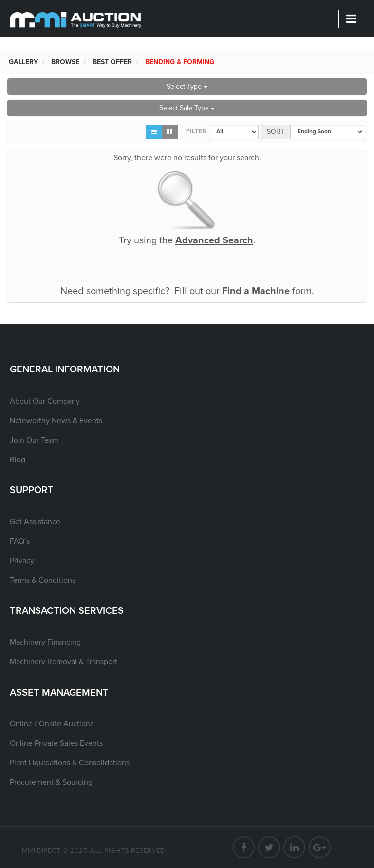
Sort (276, 132)
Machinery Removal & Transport (64, 662)
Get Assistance (35, 522)
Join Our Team (34, 440)
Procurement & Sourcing (51, 782)
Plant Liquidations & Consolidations (70, 763)
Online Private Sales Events (56, 743)
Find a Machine (256, 291)
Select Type (187, 86)
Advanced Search (214, 240)
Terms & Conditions (43, 580)
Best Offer (112, 62)
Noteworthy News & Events (56, 421)
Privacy (22, 561)
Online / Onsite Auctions (52, 724)
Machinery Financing (45, 642)
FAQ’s (20, 541)
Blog (18, 460)
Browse (65, 62)
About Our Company (45, 401)
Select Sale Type (187, 108)
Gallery (23, 62)
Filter (194, 131)
